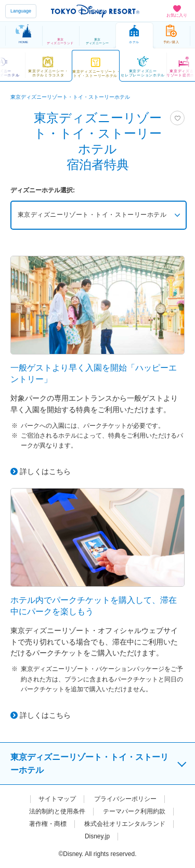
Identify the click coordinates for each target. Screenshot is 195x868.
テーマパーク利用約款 (134, 811)
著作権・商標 (48, 824)
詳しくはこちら (45, 471)
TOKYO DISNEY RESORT (95, 11)
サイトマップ (57, 799)
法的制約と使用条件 (57, 811)
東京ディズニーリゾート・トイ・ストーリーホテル (93, 215)
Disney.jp (97, 836)
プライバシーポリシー (125, 799)
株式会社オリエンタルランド (125, 824)
